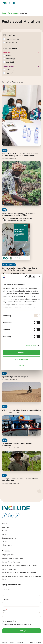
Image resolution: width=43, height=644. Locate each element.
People (4, 531)
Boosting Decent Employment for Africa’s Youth (20, 566)
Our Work (5, 534)
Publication (11, 42)
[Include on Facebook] (4, 516)
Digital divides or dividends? (12, 558)
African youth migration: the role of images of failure (21, 410)
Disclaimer (20, 642)
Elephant (38, 642)
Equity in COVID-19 (9, 569)
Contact (5, 542)
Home (4, 13)
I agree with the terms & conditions (18, 624)
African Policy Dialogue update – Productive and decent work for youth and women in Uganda (20, 155)
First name (6, 589)
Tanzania (10, 59)
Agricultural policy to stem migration (16, 377)
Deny (22, 366)
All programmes (8, 555)
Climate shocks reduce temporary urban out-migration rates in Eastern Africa (19, 214)
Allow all (22, 353)
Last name (6, 599)
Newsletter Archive (9, 538)
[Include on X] (17, 516)
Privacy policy (7, 545)
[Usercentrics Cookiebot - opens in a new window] (26, 277)
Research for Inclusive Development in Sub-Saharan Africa (21, 578)
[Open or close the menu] (39, 3)
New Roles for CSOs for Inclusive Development (19, 573)
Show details (31, 346)
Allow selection (21, 359)
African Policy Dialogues (11, 562)
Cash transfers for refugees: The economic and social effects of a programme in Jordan (19, 269)
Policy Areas (13, 13)
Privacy (12, 642)
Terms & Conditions (9, 621)
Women (10, 70)
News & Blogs (12, 39)
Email (4, 610)
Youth (10, 73)
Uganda (10, 62)
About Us (5, 527)
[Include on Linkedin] (11, 516)
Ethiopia (10, 56)
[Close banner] (40, 277)
